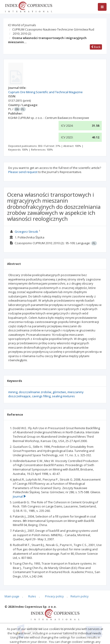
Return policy (80, 596)
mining (13, 392)
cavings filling (41, 396)
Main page (12, 596)
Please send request (23, 172)
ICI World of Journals (22, 25)
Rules (32, 596)
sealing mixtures (63, 396)
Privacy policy (54, 596)
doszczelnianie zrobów (35, 392)
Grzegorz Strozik (26, 232)
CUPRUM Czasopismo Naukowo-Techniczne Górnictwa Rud (53, 29)
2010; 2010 (22, 34)
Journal (19, 496)
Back (96, 47)
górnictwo (59, 392)
